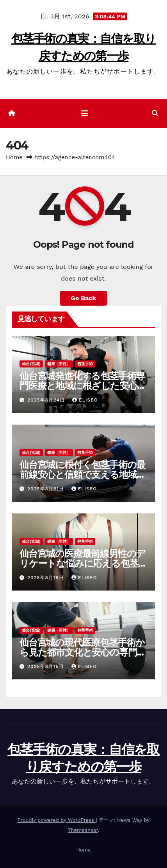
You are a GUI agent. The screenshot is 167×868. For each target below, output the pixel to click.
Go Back (84, 298)
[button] (155, 113)
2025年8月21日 (47, 489)
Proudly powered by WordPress (57, 820)
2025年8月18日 (47, 578)
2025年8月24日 (47, 400)
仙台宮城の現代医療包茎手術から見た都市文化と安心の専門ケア (83, 652)
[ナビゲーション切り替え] (85, 113)
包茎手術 (85, 364)
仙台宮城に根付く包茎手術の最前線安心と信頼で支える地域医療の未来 (83, 475)
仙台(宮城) (31, 364)
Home (14, 157)
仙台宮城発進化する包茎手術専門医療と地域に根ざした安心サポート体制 (83, 386)
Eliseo (85, 400)
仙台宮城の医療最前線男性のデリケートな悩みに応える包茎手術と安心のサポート (83, 563)
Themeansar (83, 830)
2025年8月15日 (47, 666)
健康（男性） (59, 364)
